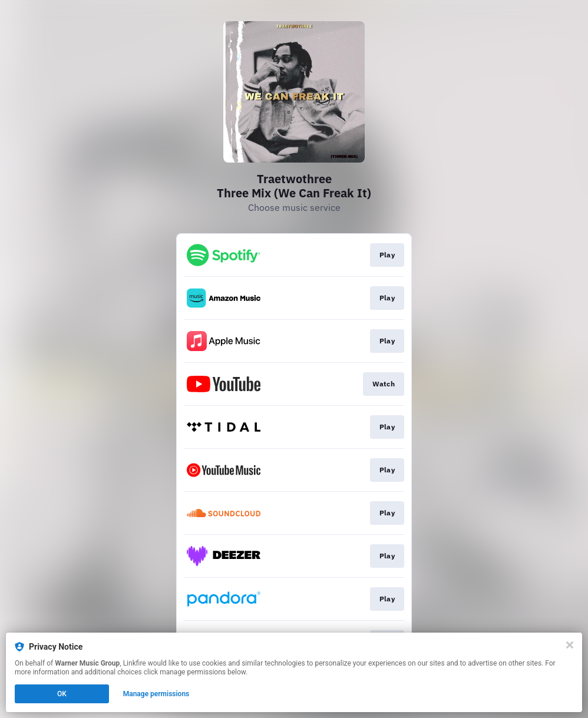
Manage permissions (156, 694)
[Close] (570, 645)
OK (62, 694)
